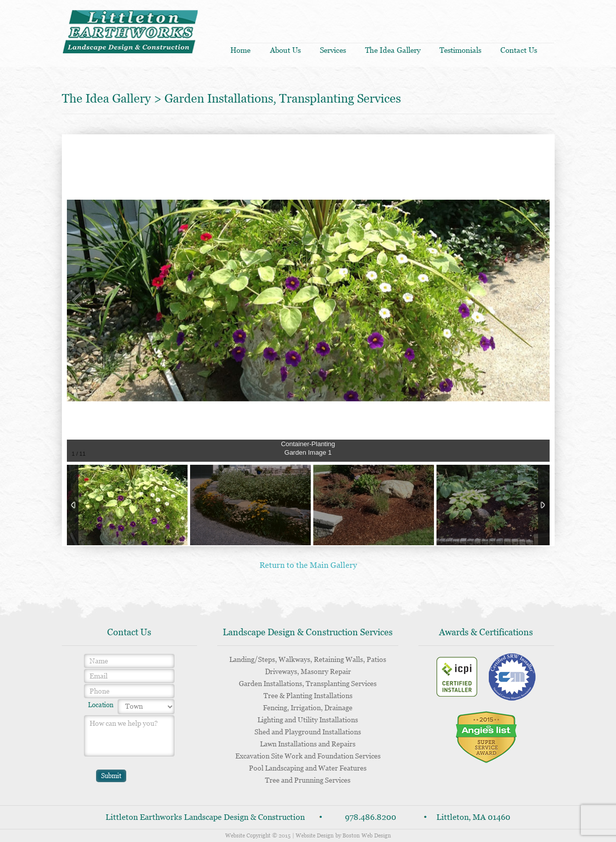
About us (285, 50)
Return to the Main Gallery (308, 565)
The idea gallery (393, 50)
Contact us (519, 50)
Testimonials (460, 50)
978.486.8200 (371, 817)
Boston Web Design (367, 835)
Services (333, 50)
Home (240, 50)
